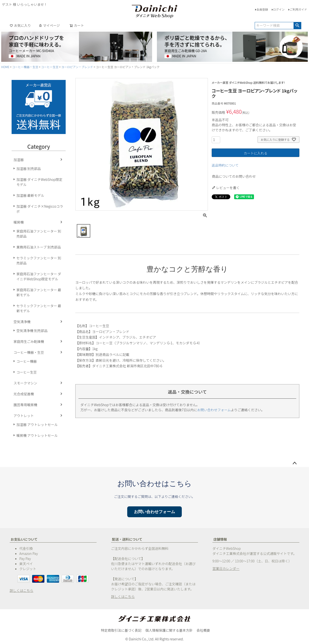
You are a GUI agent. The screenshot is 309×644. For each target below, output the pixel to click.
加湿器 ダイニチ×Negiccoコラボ (40, 209)
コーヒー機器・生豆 (25, 67)
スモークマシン (25, 383)
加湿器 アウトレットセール (37, 425)
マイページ (49, 25)
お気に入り (20, 25)
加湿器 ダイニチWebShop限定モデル (39, 182)
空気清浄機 (22, 322)
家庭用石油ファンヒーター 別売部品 (39, 234)
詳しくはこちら (21, 590)
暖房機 (19, 222)
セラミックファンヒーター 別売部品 (39, 260)
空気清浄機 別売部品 (32, 331)
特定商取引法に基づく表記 (121, 630)
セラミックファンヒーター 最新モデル (39, 308)
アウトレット (24, 416)
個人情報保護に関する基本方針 (169, 630)
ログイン (279, 9)
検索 (297, 26)
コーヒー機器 (27, 361)
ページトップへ (295, 463)
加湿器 (19, 160)
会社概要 (203, 630)
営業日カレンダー (226, 568)
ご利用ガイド (298, 9)
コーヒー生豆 (50, 67)
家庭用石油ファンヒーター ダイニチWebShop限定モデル (39, 276)
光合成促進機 (24, 394)
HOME (5, 67)
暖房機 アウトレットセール (37, 435)
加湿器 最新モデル (30, 195)
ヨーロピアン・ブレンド (77, 67)
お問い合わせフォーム (214, 410)
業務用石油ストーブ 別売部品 (39, 247)
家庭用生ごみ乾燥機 (29, 341)
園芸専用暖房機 (25, 405)
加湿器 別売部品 (29, 169)
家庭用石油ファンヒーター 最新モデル (39, 292)
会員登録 (262, 9)
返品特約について (225, 165)
